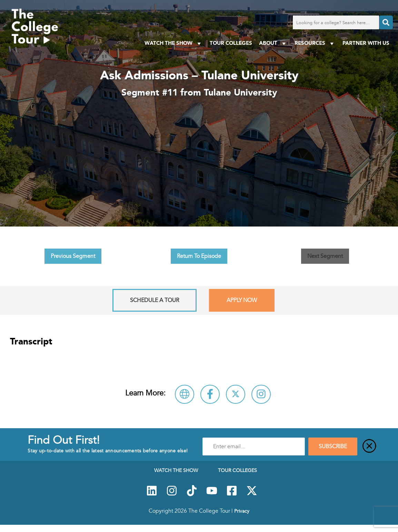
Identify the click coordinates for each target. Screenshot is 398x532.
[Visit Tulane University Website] (185, 394)
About (273, 43)
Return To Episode (199, 256)
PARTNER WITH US (366, 43)
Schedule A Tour (155, 300)
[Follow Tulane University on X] (236, 394)
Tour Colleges (231, 43)
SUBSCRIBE (333, 446)
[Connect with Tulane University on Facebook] (210, 394)
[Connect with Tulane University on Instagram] (261, 394)
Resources (315, 43)
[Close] (369, 446)
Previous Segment (73, 256)
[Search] (386, 22)
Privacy (242, 511)
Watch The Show (174, 43)
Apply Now (242, 300)
